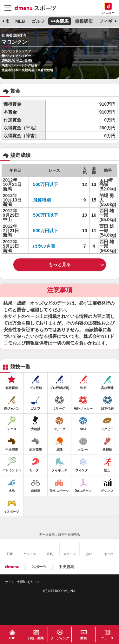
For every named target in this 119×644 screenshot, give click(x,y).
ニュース (107, 638)
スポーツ (39, 567)
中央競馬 (60, 21)
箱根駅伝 (84, 21)
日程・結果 (36, 638)
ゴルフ (38, 21)
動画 (83, 638)
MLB (20, 21)
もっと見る (60, 264)
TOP (12, 638)
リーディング (60, 638)
